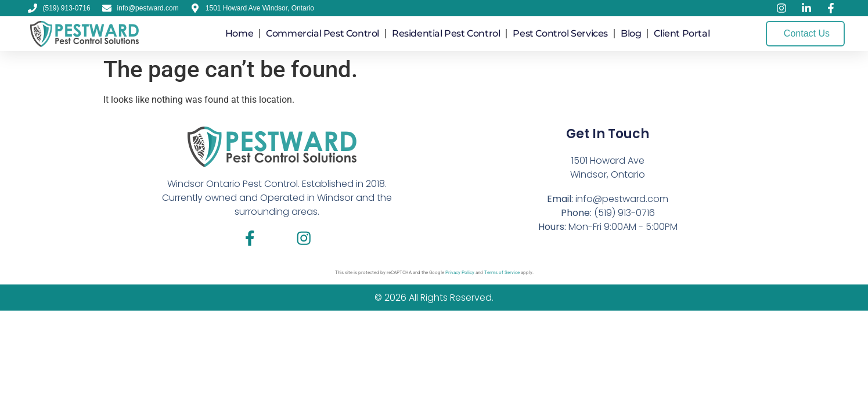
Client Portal (682, 33)
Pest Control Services (560, 33)
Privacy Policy (460, 274)
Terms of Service (502, 274)
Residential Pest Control (446, 33)
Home (239, 33)
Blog (631, 33)
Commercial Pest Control (323, 33)
